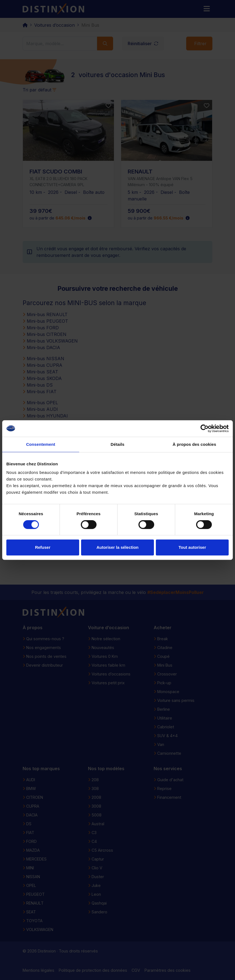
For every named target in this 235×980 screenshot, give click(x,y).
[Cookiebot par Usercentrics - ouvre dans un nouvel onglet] (205, 428)
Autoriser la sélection (118, 547)
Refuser (43, 547)
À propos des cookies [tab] (194, 444)
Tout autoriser (192, 547)
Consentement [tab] (41, 444)
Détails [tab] (117, 444)
